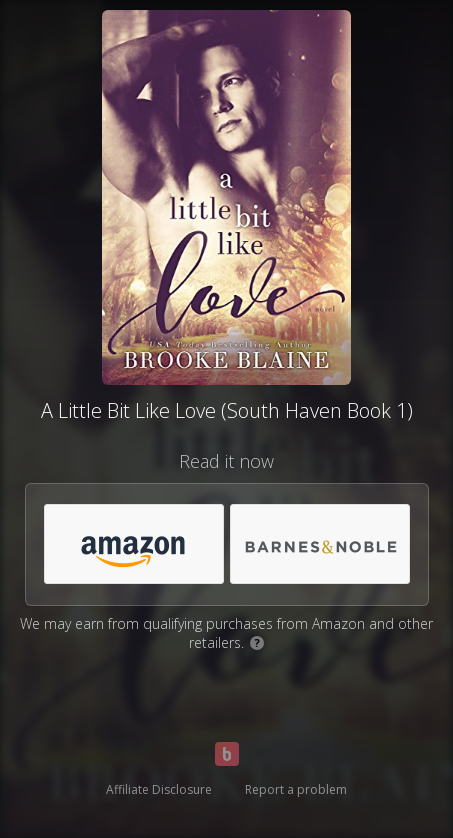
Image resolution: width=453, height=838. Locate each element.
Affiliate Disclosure (159, 789)
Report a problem (296, 789)
